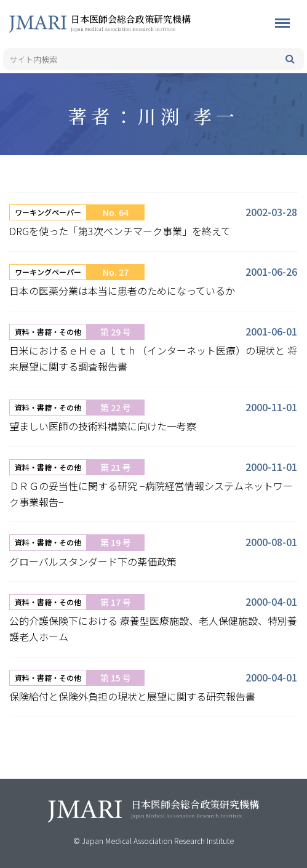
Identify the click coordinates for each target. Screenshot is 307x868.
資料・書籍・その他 (48, 332)
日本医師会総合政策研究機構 (151, 22)
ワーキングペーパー (48, 212)
